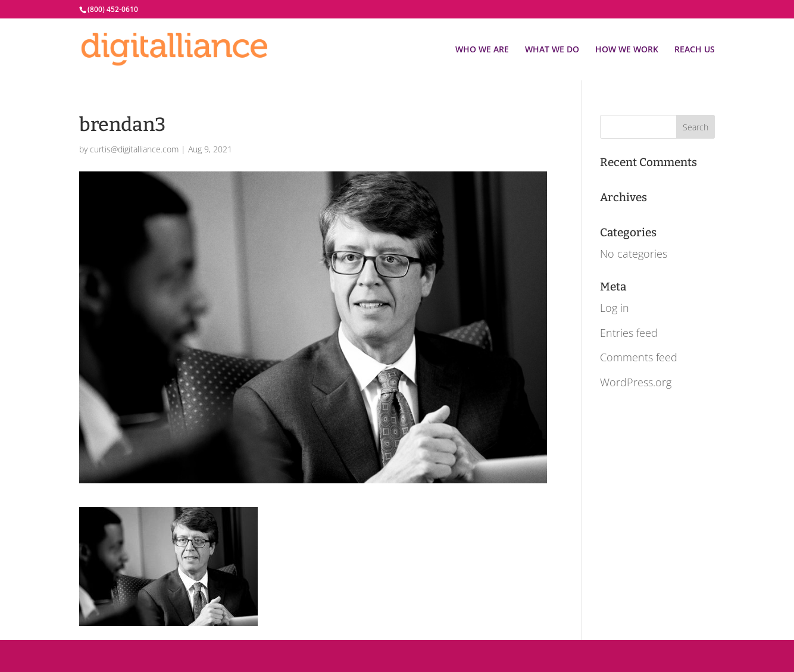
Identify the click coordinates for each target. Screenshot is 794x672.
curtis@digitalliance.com (134, 149)
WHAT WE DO (552, 50)
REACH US (695, 50)
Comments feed (639, 357)
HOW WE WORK (627, 50)
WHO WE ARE (482, 50)
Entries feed (629, 333)
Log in (615, 308)
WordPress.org (636, 382)
